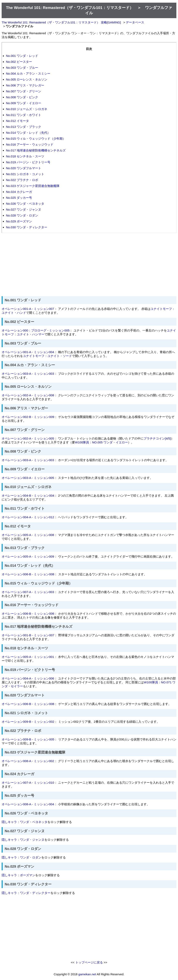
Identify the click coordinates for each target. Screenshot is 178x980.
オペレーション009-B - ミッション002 (28, 722)
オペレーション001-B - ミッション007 (28, 635)
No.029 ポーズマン (19, 221)
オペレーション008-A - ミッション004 (28, 804)
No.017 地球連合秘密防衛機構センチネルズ (36, 150)
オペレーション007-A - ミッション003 (28, 592)
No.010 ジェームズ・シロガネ (27, 109)
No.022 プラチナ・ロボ (22, 180)
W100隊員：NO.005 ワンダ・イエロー (101, 442)
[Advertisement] (89, 265)
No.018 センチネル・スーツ (25, 156)
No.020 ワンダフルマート (24, 168)
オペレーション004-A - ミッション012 (28, 517)
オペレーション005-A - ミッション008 (28, 535)
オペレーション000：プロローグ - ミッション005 (36, 330)
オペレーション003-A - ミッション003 (28, 374)
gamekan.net (87, 974)
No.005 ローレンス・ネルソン (27, 79)
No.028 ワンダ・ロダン (22, 215)
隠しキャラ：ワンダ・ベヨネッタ (25, 822)
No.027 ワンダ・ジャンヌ (24, 209)
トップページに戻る (89, 962)
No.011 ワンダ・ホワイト (24, 115)
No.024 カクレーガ (19, 192)
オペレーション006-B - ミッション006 (28, 614)
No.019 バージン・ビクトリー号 (28, 162)
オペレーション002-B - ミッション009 (28, 417)
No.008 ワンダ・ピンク (22, 97)
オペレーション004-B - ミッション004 (28, 496)
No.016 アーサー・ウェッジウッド (30, 144)
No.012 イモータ (18, 121)
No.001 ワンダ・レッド (22, 56)
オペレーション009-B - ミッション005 (28, 739)
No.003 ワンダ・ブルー (22, 68)
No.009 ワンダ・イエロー (24, 103)
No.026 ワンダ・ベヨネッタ (25, 204)
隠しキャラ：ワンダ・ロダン (21, 857)
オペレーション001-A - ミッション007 (28, 309)
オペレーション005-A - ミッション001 (28, 657)
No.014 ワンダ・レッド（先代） (28, 133)
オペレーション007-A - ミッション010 (28, 783)
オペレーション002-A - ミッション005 (28, 438)
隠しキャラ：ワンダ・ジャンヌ (23, 840)
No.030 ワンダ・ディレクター (27, 227)
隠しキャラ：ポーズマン (18, 875)
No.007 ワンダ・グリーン (24, 91)
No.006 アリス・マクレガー (25, 85)
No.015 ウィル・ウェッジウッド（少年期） (36, 139)
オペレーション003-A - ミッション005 (28, 478)
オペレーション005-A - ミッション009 (28, 556)
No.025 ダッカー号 (19, 198)
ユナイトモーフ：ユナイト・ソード (47, 356)
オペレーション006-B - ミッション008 (28, 574)
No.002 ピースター (19, 62)
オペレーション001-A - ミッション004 (28, 352)
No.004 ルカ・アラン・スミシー (28, 73)
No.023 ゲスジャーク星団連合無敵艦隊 (33, 186)
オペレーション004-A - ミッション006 (28, 678)
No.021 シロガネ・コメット (25, 174)
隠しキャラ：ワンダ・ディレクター (26, 893)
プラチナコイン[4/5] (157, 438)
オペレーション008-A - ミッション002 (28, 761)
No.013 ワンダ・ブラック (24, 127)
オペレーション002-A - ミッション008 (28, 395)
